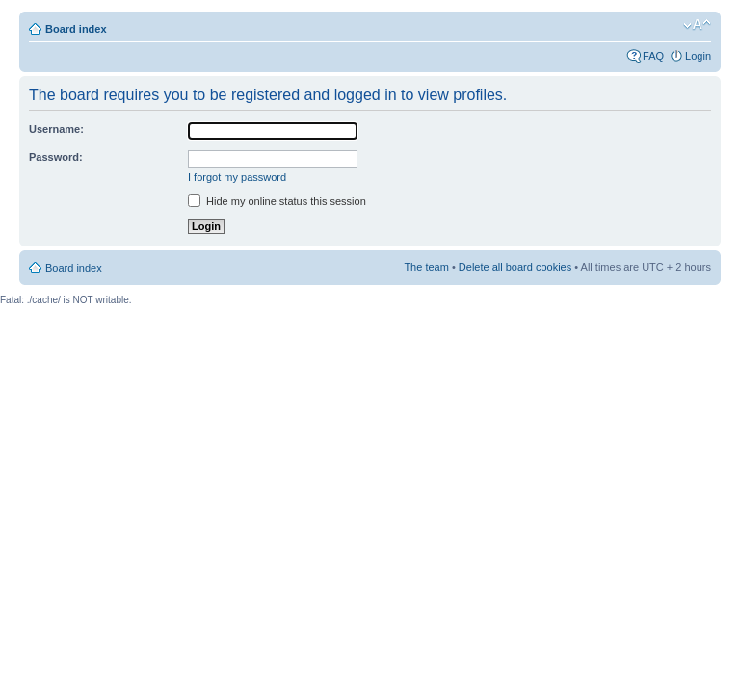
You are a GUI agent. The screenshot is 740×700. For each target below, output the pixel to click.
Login (698, 56)
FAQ (653, 56)
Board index (76, 29)
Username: (56, 129)
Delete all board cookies (515, 267)
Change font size (697, 25)
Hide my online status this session (277, 201)
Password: (56, 157)
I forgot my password (237, 177)
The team (426, 267)
